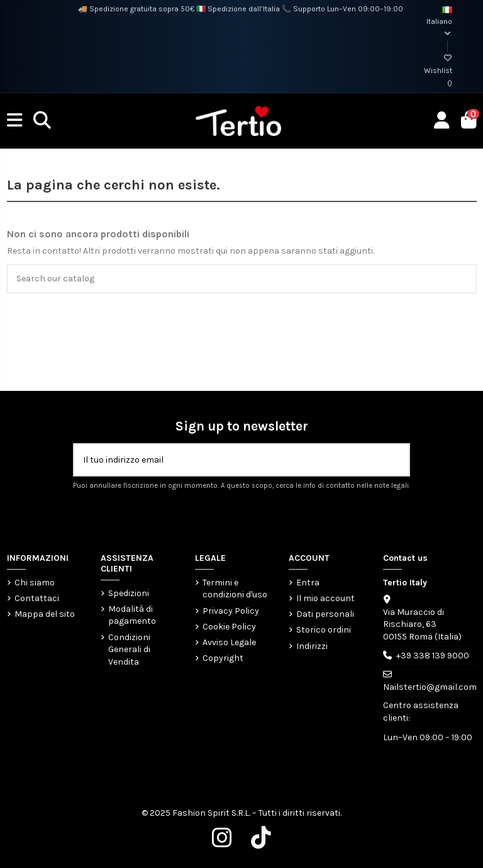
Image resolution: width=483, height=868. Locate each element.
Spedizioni (129, 593)
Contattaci (37, 598)
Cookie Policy (229, 627)
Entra (308, 583)
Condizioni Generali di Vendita (129, 650)
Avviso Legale (229, 642)
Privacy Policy (231, 611)
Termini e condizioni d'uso (235, 589)
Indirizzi (312, 646)
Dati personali (325, 614)
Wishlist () (438, 70)
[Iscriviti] (396, 460)
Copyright (223, 658)
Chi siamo (35, 583)
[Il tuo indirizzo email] (229, 460)
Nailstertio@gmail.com (430, 687)
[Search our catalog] (464, 279)
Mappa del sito (45, 614)
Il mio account (325, 598)
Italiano (439, 22)
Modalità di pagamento (132, 615)
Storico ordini (324, 630)
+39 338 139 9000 (433, 656)
